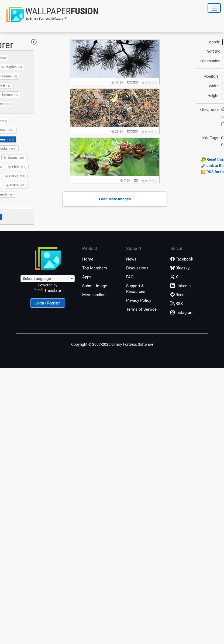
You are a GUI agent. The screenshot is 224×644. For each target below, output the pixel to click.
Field (19, 167)
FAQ (130, 277)
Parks (17, 176)
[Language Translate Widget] (48, 279)
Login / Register (48, 303)
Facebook (182, 259)
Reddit (179, 295)
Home (88, 259)
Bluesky (180, 268)
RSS (177, 304)
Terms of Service (141, 309)
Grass (17, 158)
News (131, 259)
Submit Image (95, 286)
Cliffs (18, 185)
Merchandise (94, 295)
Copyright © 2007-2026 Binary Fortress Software (112, 344)
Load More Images (115, 199)
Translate (48, 290)
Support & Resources (136, 289)
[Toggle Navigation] (214, 8)
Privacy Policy (139, 300)
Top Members (95, 268)
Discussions (137, 268)
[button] (51, 15)
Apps (87, 277)
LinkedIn (180, 286)
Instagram (182, 313)
